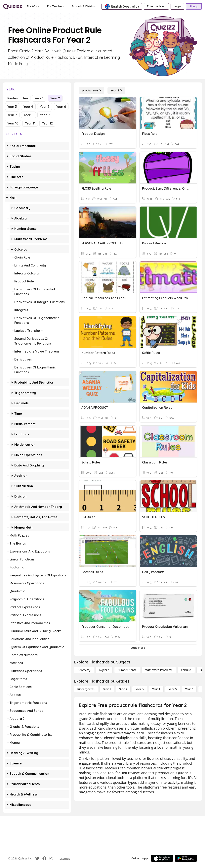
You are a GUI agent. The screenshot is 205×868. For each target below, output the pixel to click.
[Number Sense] (127, 670)
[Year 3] (140, 689)
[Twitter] (37, 858)
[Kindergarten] (86, 689)
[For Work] (33, 6)
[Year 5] (173, 689)
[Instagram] (51, 858)
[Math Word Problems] (159, 670)
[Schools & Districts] (84, 6)
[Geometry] (84, 670)
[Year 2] (116, 90)
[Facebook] (44, 858)
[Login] (177, 6)
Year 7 (12, 115)
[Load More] (138, 648)
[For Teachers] (56, 6)
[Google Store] (186, 858)
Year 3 (12, 107)
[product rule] (92, 90)
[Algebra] (104, 670)
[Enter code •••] (156, 6)
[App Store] (162, 858)
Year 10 (13, 123)
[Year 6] (189, 689)
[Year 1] (107, 689)
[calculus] (186, 670)
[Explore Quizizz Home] (13, 6)
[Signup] (194, 6)
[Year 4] (156, 689)
